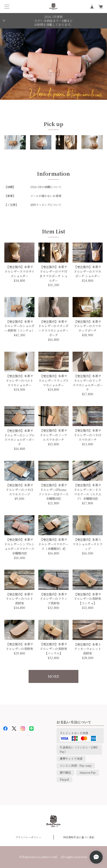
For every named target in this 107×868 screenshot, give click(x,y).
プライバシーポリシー (28, 837)
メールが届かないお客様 (46, 196)
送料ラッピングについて (46, 205)
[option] (53, 64)
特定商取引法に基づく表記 (79, 837)
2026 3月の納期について (46, 187)
